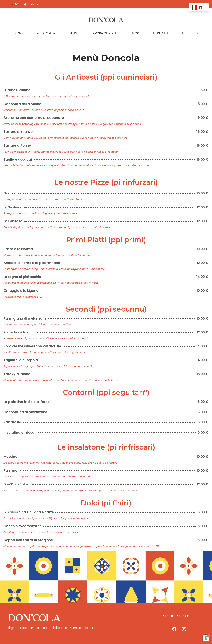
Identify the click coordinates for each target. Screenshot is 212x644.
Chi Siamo (190, 33)
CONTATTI (160, 33)
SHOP (135, 33)
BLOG (73, 33)
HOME (19, 33)
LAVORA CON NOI (104, 33)
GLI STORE (46, 33)
